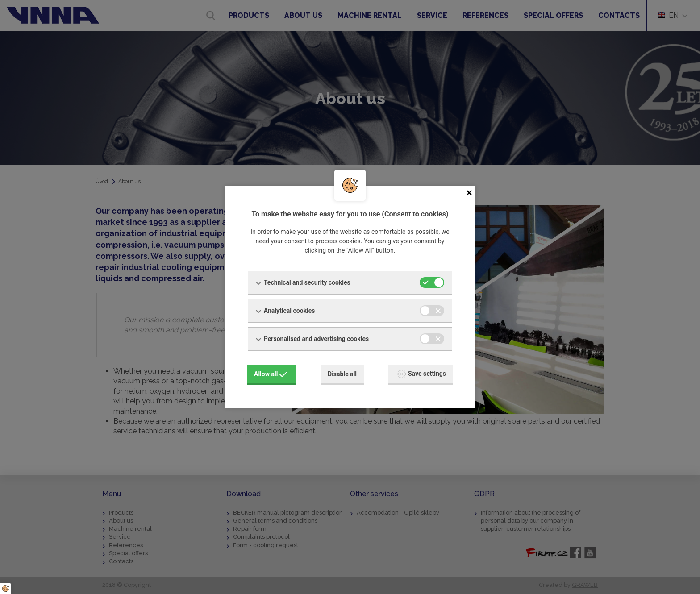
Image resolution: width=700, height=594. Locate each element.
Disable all (342, 374)
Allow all (271, 374)
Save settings (422, 374)
